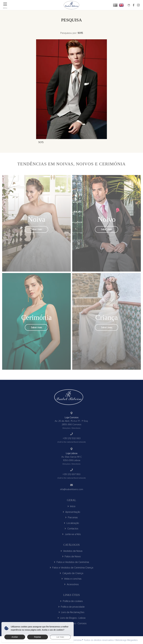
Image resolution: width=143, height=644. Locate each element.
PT (115, 5)
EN (121, 5)
